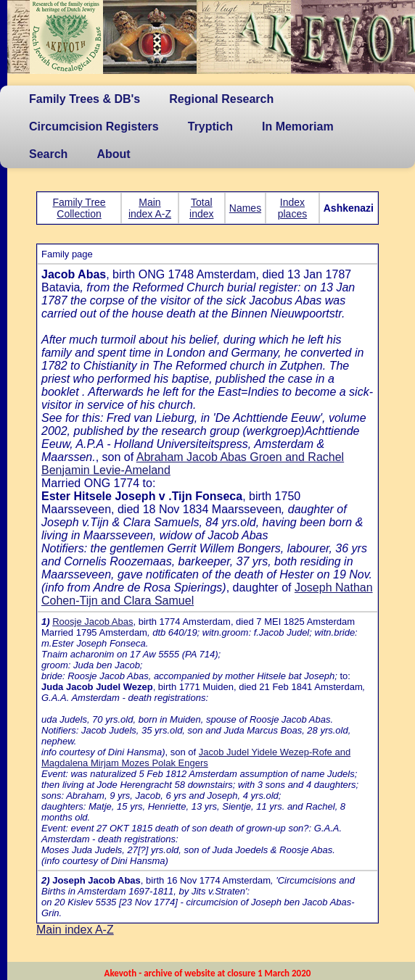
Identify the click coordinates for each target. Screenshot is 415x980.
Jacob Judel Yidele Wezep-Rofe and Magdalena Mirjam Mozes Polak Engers (196, 757)
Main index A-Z (150, 208)
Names (245, 208)
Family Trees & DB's (85, 99)
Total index (201, 208)
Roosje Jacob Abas (93, 622)
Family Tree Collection (79, 208)
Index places (292, 208)
